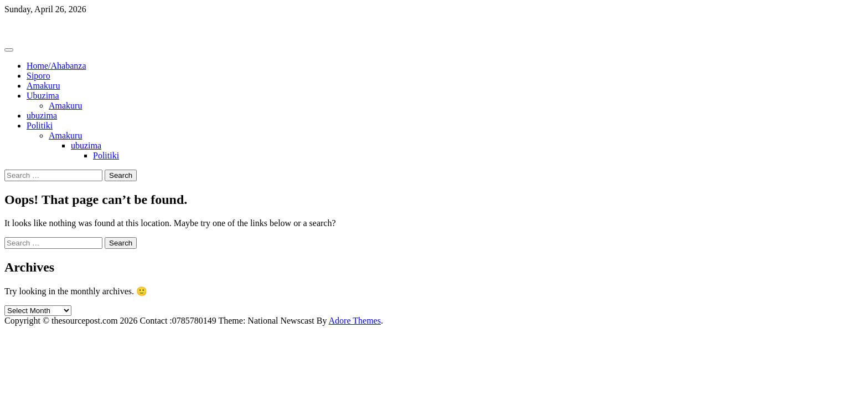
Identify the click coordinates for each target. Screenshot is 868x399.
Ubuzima (43, 96)
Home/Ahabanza (56, 66)
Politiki (40, 126)
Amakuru (43, 86)
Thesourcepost (30, 28)
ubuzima (42, 116)
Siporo (38, 76)
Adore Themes (355, 321)
